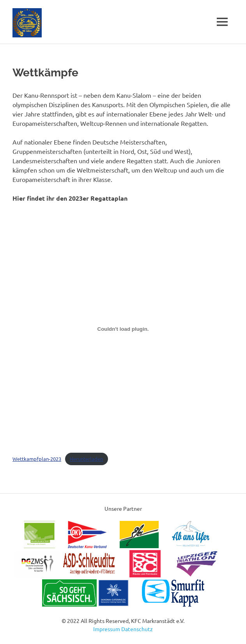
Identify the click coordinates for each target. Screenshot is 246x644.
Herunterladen (86, 459)
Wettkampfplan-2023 (37, 459)
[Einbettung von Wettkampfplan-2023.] (123, 329)
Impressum (107, 629)
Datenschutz (137, 629)
